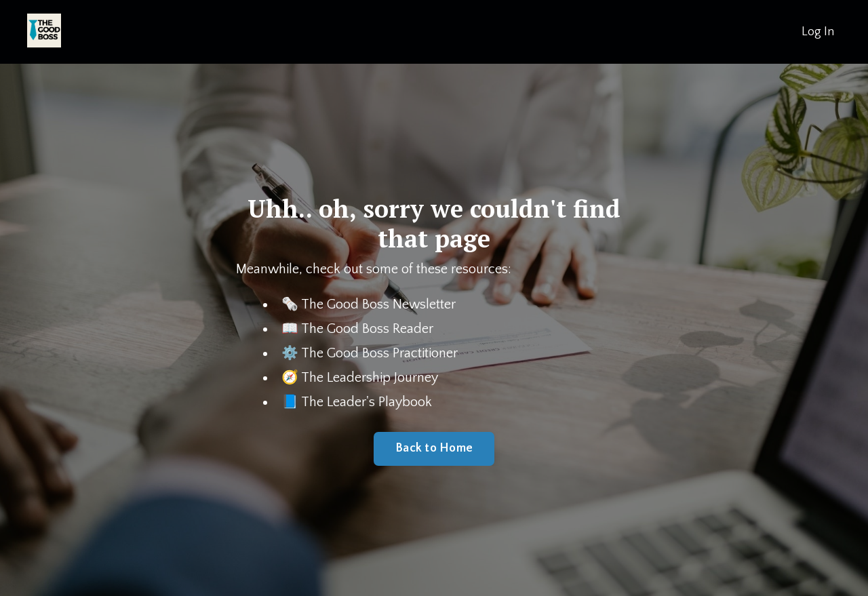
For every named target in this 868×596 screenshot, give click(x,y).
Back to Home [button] (434, 448)
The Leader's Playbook (367, 402)
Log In (818, 32)
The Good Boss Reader (367, 329)
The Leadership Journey (370, 378)
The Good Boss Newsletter (378, 304)
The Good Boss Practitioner (379, 353)
